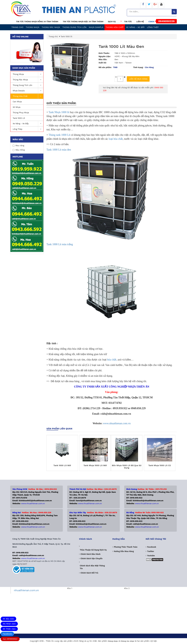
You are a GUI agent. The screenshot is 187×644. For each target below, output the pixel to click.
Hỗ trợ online (20, 37)
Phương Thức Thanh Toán (126, 547)
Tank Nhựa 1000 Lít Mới (95, 465)
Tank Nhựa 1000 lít (59, 112)
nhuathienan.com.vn (26, 590)
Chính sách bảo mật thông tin (92, 567)
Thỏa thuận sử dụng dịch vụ (93, 550)
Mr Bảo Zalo (8, 619)
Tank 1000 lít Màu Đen (121, 46)
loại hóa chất (115, 139)
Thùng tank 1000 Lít (60, 135)
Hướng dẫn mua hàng (124, 551)
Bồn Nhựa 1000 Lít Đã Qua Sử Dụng (127, 467)
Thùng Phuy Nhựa (21, 113)
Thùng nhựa (33, 27)
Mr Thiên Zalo (9, 629)
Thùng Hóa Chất (115, 27)
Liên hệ (140, 22)
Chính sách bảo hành (91, 554)
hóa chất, (112, 360)
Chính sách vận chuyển (91, 558)
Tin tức (126, 21)
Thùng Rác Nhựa (51, 27)
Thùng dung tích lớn (74, 27)
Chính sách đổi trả (89, 573)
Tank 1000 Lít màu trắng (60, 244)
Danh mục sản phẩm (24, 68)
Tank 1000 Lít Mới (62, 465)
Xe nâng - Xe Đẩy (135, 27)
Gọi (10, 639)
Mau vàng (18, 145)
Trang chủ (17, 27)
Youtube (151, 556)
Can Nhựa (17, 102)
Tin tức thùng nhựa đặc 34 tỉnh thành (83, 22)
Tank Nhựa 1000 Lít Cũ (160, 465)
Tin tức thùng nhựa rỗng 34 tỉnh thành (37, 22)
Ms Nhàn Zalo (9, 624)
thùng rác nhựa (127, 641)
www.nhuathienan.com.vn (117, 423)
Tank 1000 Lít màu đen (59, 150)
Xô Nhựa (17, 107)
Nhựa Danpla (96, 27)
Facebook (7, 634)
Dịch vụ (112, 22)
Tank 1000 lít (19, 118)
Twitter (151, 551)
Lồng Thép (153, 27)
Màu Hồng (19, 150)
